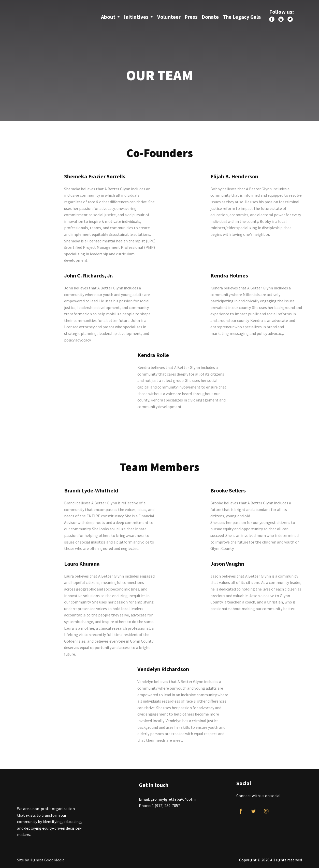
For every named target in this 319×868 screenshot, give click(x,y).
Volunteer (169, 17)
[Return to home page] (49, 15)
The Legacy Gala (242, 17)
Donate (210, 17)
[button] (272, 19)
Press (191, 17)
